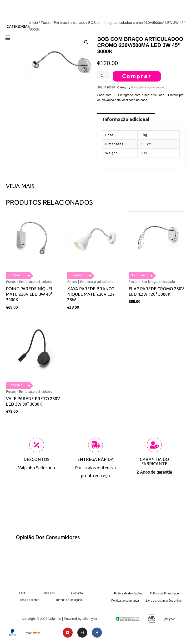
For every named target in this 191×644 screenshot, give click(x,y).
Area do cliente (30, 600)
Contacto (77, 593)
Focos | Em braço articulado (63, 23)
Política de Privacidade (164, 593)
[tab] (126, 119)
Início (34, 23)
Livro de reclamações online (164, 601)
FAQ (22, 593)
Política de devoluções (128, 593)
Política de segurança (125, 601)
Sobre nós (48, 593)
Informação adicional (126, 119)
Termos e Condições (69, 600)
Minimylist (90, 619)
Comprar (137, 76)
